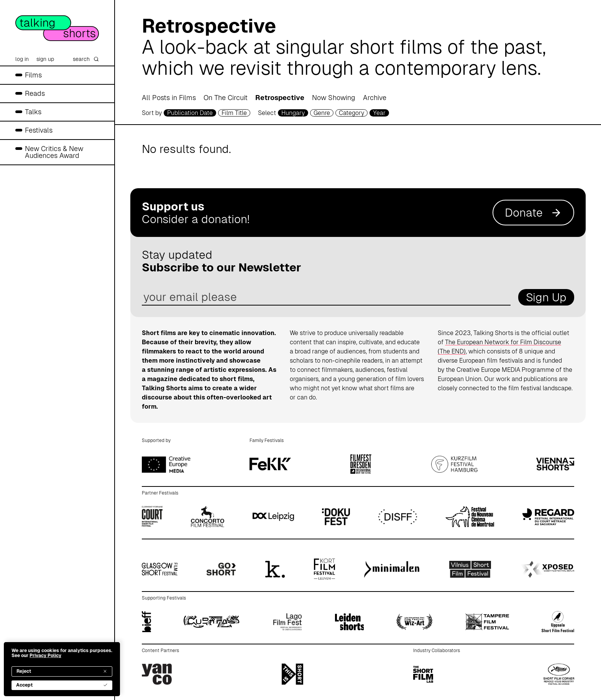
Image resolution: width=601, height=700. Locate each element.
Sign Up (546, 297)
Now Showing (334, 98)
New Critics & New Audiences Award (54, 152)
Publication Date (190, 113)
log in (22, 59)
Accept (62, 685)
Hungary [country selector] (293, 113)
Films (33, 75)
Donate (533, 213)
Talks (33, 112)
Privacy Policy (45, 656)
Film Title (234, 113)
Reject (62, 671)
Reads (35, 93)
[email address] (326, 297)
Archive (375, 98)
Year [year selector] (379, 113)
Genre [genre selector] (322, 113)
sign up (45, 59)
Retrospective (280, 98)
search (86, 59)
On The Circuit (226, 98)
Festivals (39, 130)
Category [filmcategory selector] (351, 113)
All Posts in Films (169, 98)
